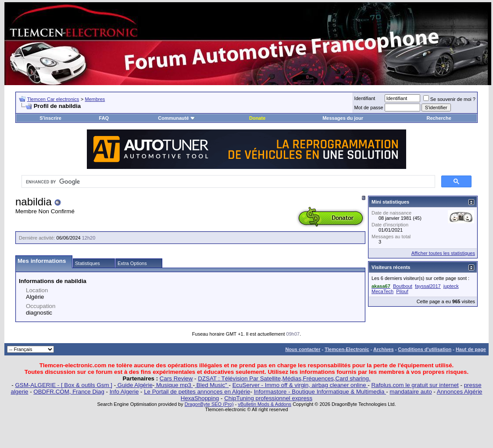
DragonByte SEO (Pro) (209, 404)
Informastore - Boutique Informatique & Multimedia (320, 392)
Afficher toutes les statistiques (443, 253)
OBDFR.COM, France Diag (69, 392)
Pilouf (402, 291)
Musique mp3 (173, 385)
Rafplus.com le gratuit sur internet (415, 385)
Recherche (439, 118)
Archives (383, 349)
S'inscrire (50, 118)
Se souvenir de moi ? (449, 99)
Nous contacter (303, 349)
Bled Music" (212, 385)
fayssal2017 (428, 286)
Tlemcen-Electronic (347, 349)
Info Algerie (124, 392)
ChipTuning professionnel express (268, 398)
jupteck (451, 286)
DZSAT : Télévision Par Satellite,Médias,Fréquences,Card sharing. (284, 378)
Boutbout (403, 286)
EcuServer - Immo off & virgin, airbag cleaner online (300, 385)
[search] (227, 182)
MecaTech (382, 291)
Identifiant (365, 98)
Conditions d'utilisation (425, 349)
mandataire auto (411, 392)
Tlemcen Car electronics (53, 99)
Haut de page (471, 349)
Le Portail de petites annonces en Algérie (197, 392)
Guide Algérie (134, 385)
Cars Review (176, 378)
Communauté (176, 118)
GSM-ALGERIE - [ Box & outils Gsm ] (64, 385)
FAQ (104, 118)
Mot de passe (369, 108)
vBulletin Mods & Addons (264, 404)
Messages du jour (343, 118)
